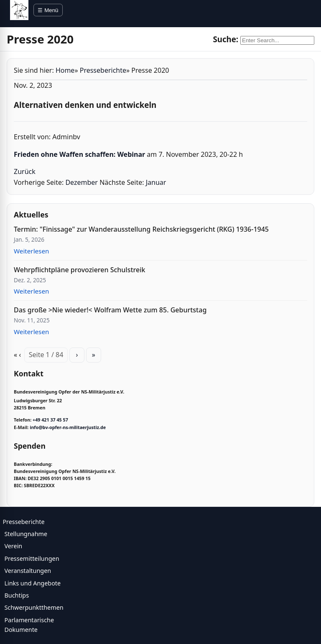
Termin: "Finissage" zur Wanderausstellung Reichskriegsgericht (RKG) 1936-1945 (141, 229)
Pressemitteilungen (32, 558)
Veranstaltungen (28, 571)
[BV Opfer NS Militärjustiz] (19, 10)
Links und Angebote (32, 583)
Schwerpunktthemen (34, 607)
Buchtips (17, 595)
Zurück (25, 171)
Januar (156, 182)
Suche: (225, 39)
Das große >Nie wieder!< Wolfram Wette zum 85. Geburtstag (110, 310)
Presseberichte (103, 70)
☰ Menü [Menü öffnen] (48, 10)
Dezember (82, 182)
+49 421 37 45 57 (50, 420)
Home (65, 70)
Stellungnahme (26, 534)
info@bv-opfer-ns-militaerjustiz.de (68, 427)
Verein (13, 546)
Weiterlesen (31, 251)
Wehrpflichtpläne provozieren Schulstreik (79, 270)
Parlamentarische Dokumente (29, 625)
